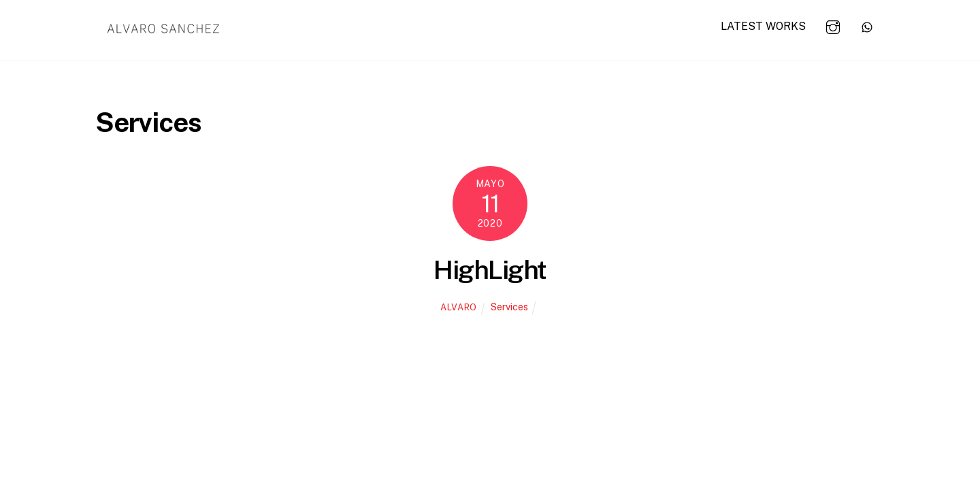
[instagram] (833, 26)
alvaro (459, 307)
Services (509, 307)
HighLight (490, 270)
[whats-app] (867, 26)
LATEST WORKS (763, 26)
